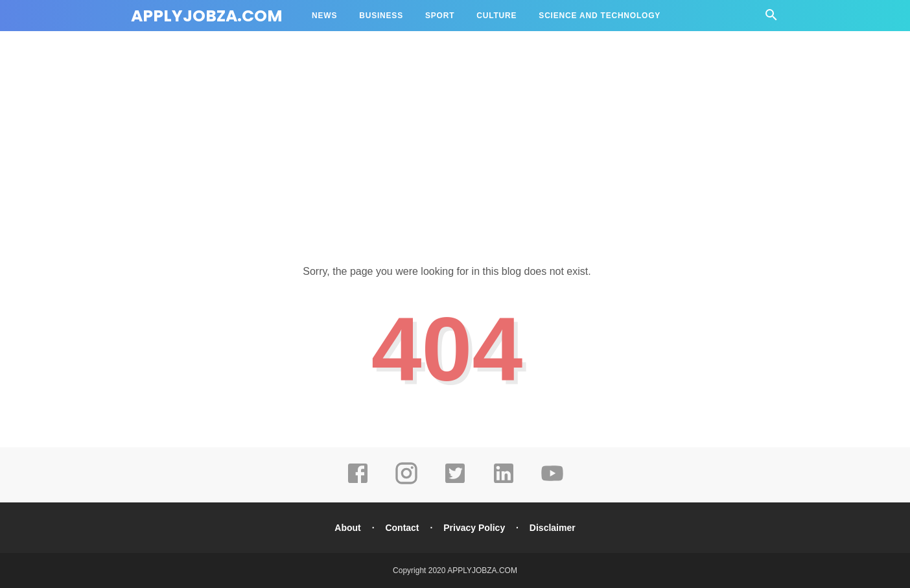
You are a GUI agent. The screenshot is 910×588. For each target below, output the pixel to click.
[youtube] (552, 482)
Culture (496, 16)
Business (381, 16)
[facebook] (358, 482)
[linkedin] (504, 482)
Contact (402, 528)
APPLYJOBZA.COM (207, 16)
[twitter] (455, 482)
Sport (440, 16)
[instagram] (406, 482)
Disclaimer (553, 528)
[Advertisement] (455, 136)
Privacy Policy (474, 528)
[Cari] (771, 18)
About (347, 528)
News (324, 16)
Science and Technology (600, 16)
